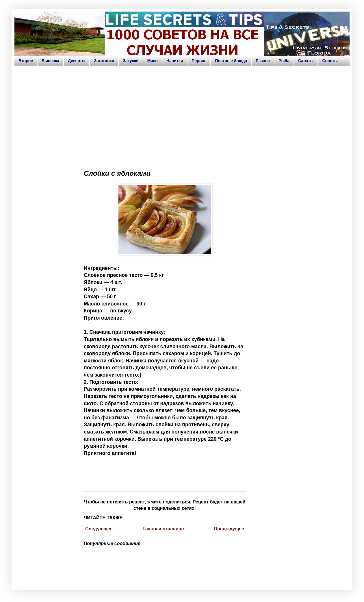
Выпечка (50, 61)
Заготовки (104, 61)
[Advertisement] (182, 115)
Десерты (77, 61)
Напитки (175, 61)
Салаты (306, 61)
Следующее (99, 529)
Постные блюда (231, 61)
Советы (330, 61)
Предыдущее (229, 529)
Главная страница (163, 529)
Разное (263, 61)
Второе (26, 61)
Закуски (131, 61)
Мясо (153, 61)
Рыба (284, 61)
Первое (199, 61)
